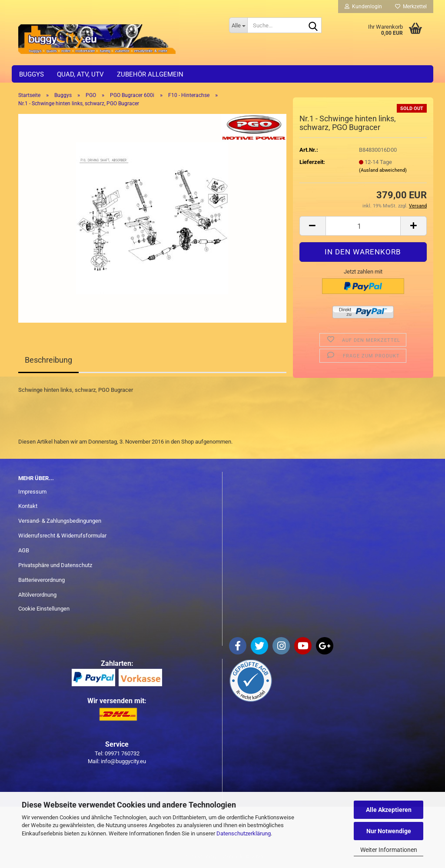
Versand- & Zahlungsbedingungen (60, 521)
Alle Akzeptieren (389, 810)
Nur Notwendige (389, 831)
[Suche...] (238, 25)
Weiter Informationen (389, 850)
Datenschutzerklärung (244, 833)
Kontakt (28, 506)
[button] (312, 226)
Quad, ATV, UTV (80, 74)
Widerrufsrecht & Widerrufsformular (62, 536)
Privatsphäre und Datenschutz (55, 565)
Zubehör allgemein (150, 74)
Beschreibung (48, 360)
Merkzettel (411, 7)
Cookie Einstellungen (44, 609)
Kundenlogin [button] (363, 7)
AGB (24, 550)
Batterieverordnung (42, 580)
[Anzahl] (363, 226)
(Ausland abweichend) (383, 170)
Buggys (32, 74)
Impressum (32, 492)
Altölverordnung (37, 595)
